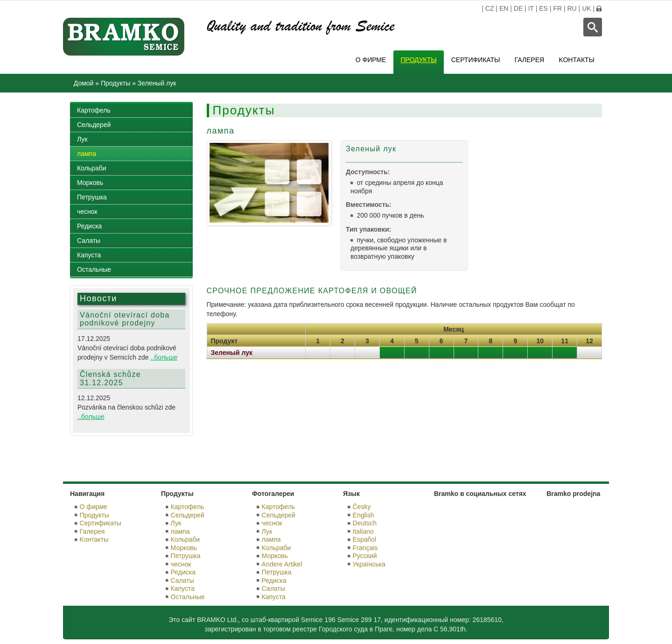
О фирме (371, 60)
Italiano (363, 531)
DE (518, 8)
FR (557, 8)
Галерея (530, 60)
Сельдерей (94, 125)
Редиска (89, 226)
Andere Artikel (282, 564)
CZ (490, 8)
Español (365, 539)
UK (586, 8)
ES (543, 8)
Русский (365, 556)
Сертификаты (476, 60)
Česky (362, 507)
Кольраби (92, 168)
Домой (84, 83)
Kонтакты (577, 60)
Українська (369, 564)
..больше (164, 357)
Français (365, 548)
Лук (82, 139)
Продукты (418, 60)
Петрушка (92, 197)
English (364, 515)
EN (504, 8)
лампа (87, 154)
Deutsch (365, 523)
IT (531, 8)
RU (572, 8)
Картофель (94, 110)
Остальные (94, 269)
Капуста (89, 255)
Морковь (90, 183)
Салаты (89, 241)
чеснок (87, 212)
